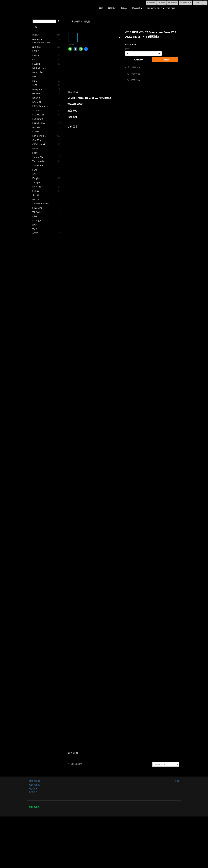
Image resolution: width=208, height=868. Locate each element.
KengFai (36, 178)
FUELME (36, 64)
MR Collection (39, 68)
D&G (35, 81)
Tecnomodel (38, 161)
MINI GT (36, 199)
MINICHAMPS (39, 136)
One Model (38, 140)
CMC (35, 60)
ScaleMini (37, 208)
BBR (34, 77)
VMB (35, 229)
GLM (35, 85)
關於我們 (112, 8)
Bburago (37, 221)
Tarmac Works (39, 157)
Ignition (36, 98)
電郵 (177, 781)
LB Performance (40, 106)
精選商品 (37, 47)
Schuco (36, 191)
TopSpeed (37, 182)
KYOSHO (37, 102)
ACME (35, 233)
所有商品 (137, 8)
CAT (34, 174)
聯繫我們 (33, 792)
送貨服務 (33, 788)
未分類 (36, 195)
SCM (35, 170)
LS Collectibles (39, 123)
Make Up (37, 127)
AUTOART (37, 110)
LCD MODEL (38, 115)
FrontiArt (37, 55)
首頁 (101, 8)
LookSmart (38, 119)
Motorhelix (38, 187)
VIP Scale (37, 212)
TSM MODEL (38, 165)
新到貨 (124, 8)
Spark (35, 153)
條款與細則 (34, 781)
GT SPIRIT (37, 93)
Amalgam (37, 89)
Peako (35, 149)
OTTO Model (39, 144)
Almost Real (38, 72)
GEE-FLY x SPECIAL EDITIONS (161, 8)
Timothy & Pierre (41, 204)
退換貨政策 (34, 785)
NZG (35, 216)
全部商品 (76, 21)
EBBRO (36, 51)
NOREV (36, 132)
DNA (35, 225)
